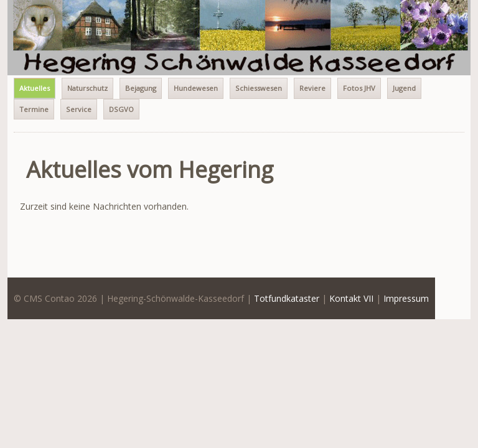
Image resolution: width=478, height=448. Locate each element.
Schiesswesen (259, 88)
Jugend (404, 88)
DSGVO (121, 109)
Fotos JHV (359, 88)
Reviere (312, 88)
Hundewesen (196, 88)
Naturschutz (87, 88)
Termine (34, 109)
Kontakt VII (351, 298)
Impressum (406, 298)
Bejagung (141, 88)
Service (79, 109)
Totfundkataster (287, 298)
